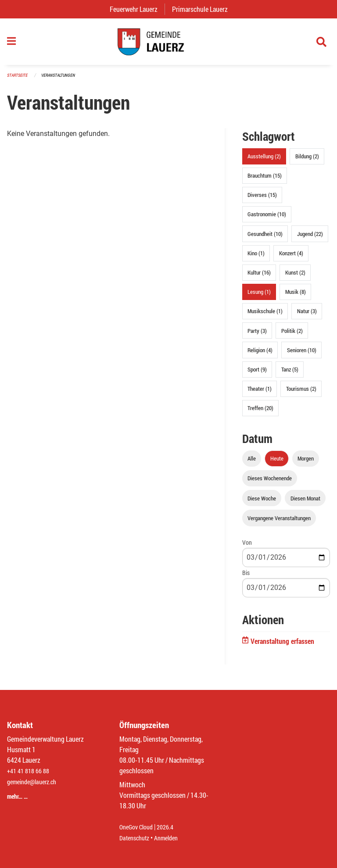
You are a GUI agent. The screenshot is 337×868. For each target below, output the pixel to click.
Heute (277, 463)
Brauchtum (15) (265, 180)
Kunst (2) (295, 277)
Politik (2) (292, 335)
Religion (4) (260, 354)
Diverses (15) (262, 200)
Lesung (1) (259, 296)
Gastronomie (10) (267, 219)
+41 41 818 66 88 (31, 771)
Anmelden (172, 838)
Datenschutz (136, 838)
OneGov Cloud (138, 827)
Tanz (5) (290, 374)
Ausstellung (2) (264, 161)
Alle (252, 463)
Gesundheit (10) (265, 238)
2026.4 (171, 827)
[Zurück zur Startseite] (168, 44)
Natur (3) (307, 316)
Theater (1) (260, 393)
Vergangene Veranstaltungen (279, 522)
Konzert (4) (291, 257)
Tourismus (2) (301, 393)
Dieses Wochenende (270, 483)
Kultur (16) (259, 277)
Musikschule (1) (265, 316)
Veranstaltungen (62, 80)
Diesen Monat (305, 503)
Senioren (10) (302, 354)
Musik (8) (296, 296)
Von (247, 547)
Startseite (18, 80)
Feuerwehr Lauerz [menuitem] (137, 9)
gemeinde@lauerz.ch (36, 782)
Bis (246, 577)
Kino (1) (256, 257)
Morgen (306, 463)
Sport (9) (257, 374)
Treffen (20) (260, 413)
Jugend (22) (310, 238)
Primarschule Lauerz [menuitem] (203, 9)
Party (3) (257, 335)
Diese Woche (262, 503)
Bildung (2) (307, 161)
